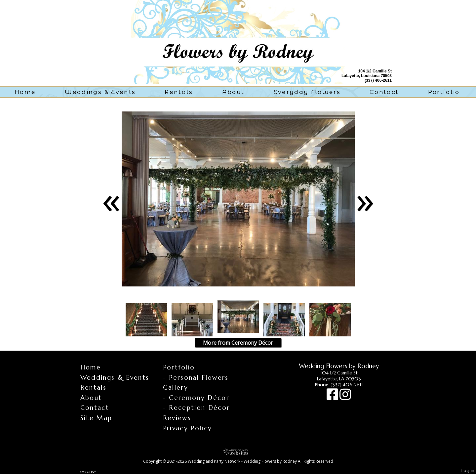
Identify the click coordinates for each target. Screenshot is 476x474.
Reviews (177, 418)
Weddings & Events (100, 92)
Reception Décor (199, 408)
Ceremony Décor (199, 398)
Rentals (179, 92)
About (233, 92)
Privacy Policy (188, 428)
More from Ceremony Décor (238, 343)
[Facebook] (333, 398)
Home (25, 92)
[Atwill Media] (238, 452)
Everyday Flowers (307, 92)
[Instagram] (345, 398)
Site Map (96, 418)
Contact (384, 92)
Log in (468, 470)
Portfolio (444, 92)
